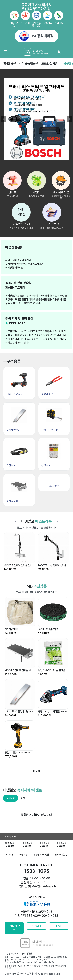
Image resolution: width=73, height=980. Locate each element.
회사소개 (9, 855)
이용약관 (23, 855)
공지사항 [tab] (11, 798)
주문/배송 (36, 926)
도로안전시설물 (51, 63)
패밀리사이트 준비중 (10, 845)
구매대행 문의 (14, 928)
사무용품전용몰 (29, 63)
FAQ (59, 926)
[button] (21, 212)
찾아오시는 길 (61, 855)
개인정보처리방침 (41, 855)
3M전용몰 (10, 63)
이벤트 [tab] (24, 798)
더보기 (36, 771)
